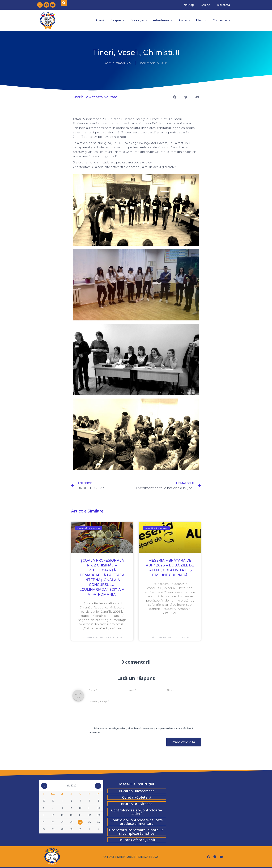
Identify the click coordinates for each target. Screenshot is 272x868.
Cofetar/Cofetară (137, 797)
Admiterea (163, 20)
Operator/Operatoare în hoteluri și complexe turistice (137, 832)
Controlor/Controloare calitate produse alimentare (137, 822)
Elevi (201, 20)
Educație (139, 20)
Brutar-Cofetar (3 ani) (137, 840)
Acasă (100, 20)
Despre (117, 20)
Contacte (221, 20)
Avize (184, 20)
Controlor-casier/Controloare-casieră (137, 812)
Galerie (205, 5)
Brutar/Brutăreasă (137, 804)
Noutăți (189, 5)
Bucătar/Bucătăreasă (137, 791)
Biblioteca (223, 5)
